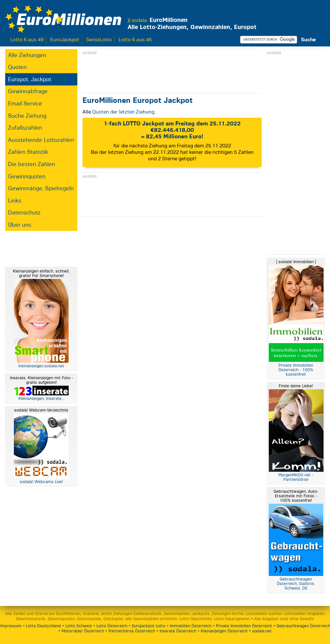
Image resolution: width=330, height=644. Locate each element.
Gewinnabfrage (28, 91)
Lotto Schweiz (79, 626)
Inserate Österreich (178, 631)
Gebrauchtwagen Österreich (303, 626)
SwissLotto (99, 40)
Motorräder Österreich (83, 631)
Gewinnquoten (27, 176)
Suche (308, 40)
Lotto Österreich (112, 626)
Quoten (17, 67)
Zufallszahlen (25, 128)
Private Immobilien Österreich (244, 626)
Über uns (20, 225)
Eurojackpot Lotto (149, 626)
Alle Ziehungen (27, 55)
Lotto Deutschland (44, 626)
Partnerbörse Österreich (132, 631)
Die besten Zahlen (32, 164)
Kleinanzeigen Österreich (224, 631)
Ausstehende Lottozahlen (41, 140)
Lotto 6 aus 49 (27, 40)
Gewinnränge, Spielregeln (41, 188)
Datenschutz (24, 213)
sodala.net (262, 631)
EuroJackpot (65, 40)
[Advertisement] (31, 248)
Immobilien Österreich (191, 626)
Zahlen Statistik (28, 152)
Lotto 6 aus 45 (135, 40)
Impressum (11, 626)
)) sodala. (138, 20)
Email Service (25, 104)
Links (15, 201)
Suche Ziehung (27, 116)
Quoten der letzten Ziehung (123, 112)
